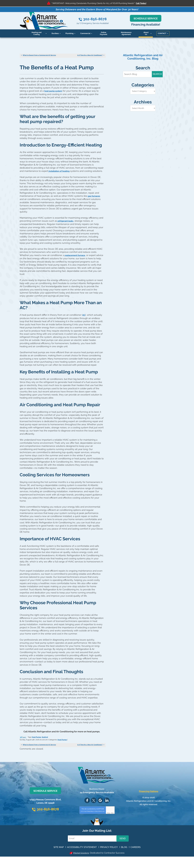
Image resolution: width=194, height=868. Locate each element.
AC (84, 323)
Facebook (87, 810)
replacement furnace (76, 264)
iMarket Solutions (81, 862)
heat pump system (54, 91)
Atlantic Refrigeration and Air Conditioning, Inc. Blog (143, 57)
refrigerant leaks (66, 230)
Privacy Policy (90, 821)
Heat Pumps (36, 746)
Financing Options (149, 801)
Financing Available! (149, 25)
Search (157, 74)
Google (100, 810)
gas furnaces (94, 205)
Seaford (45, 746)
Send (122, 848)
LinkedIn (107, 810)
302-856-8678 (99, 19)
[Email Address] (92, 848)
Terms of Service (98, 821)
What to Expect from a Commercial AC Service (39, 55)
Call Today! (141, 3)
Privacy (108, 822)
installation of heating (60, 177)
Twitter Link (23, 746)
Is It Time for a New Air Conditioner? (90, 55)
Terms (112, 822)
